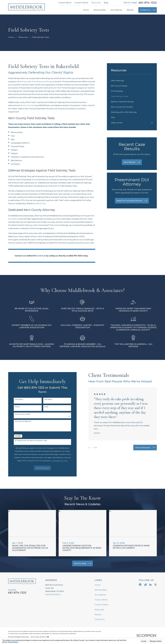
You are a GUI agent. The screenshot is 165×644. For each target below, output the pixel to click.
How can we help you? (20, 421)
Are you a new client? (20, 414)
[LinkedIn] (150, 585)
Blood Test (41, 203)
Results (98, 615)
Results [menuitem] (130, 10)
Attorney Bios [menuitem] (100, 10)
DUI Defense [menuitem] (116, 10)
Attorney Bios (101, 590)
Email (43, 407)
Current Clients (81, 3)
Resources (96, 3)
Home (98, 585)
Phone (14, 407)
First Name (16, 399)
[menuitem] (132, 81)
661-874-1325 (148, 3)
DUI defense (14, 219)
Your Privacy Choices (39, 637)
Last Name (45, 399)
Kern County (28, 105)
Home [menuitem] (86, 10)
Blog (106, 3)
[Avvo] (145, 585)
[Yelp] (155, 585)
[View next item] (92, 448)
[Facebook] (140, 585)
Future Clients (65, 3)
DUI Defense (100, 595)
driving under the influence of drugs (36, 82)
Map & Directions (53, 594)
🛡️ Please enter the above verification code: (28, 441)
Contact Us (100, 619)
